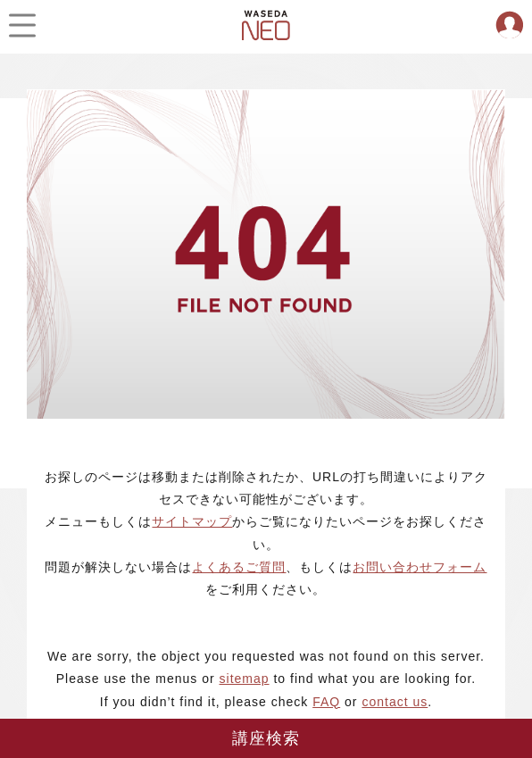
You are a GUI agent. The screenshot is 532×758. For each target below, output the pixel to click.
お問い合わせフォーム (420, 567)
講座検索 (266, 738)
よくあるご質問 (239, 567)
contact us (395, 702)
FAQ (326, 702)
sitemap (245, 679)
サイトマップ (192, 521)
